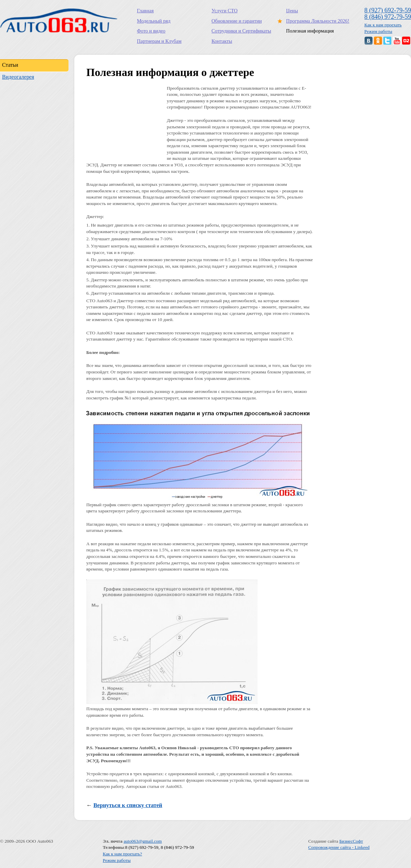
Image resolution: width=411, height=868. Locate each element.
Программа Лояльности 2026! (316, 21)
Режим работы (378, 31)
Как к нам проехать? (122, 854)
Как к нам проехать (383, 25)
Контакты (222, 41)
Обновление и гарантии (237, 21)
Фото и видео (151, 31)
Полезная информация (310, 31)
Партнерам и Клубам (159, 41)
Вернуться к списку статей (128, 805)
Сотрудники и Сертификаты (241, 31)
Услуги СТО (225, 11)
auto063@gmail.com (143, 841)
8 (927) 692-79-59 (388, 10)
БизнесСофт (351, 841)
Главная (145, 11)
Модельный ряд (154, 21)
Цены (292, 11)
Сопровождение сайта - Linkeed (339, 847)
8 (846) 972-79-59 (388, 17)
